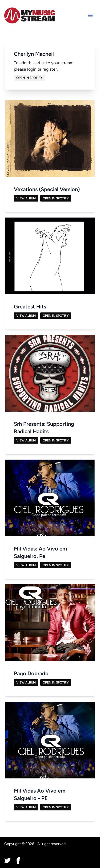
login (32, 69)
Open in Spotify (29, 78)
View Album (26, 198)
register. (50, 69)
